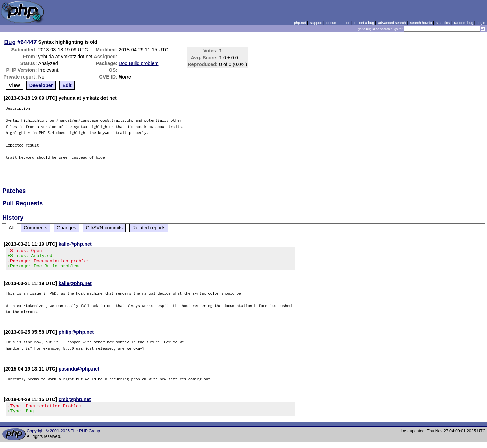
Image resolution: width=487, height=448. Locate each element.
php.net (300, 23)
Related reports (149, 228)
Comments (36, 228)
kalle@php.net (75, 244)
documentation (338, 23)
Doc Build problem (139, 63)
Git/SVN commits (104, 228)
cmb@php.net (75, 403)
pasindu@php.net (79, 373)
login (481, 23)
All (11, 228)
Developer (41, 85)
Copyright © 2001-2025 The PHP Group (63, 437)
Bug (10, 42)
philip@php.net (76, 336)
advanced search (392, 23)
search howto (421, 23)
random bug (464, 23)
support (316, 23)
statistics (443, 23)
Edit (67, 85)
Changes (67, 228)
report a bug (364, 23)
